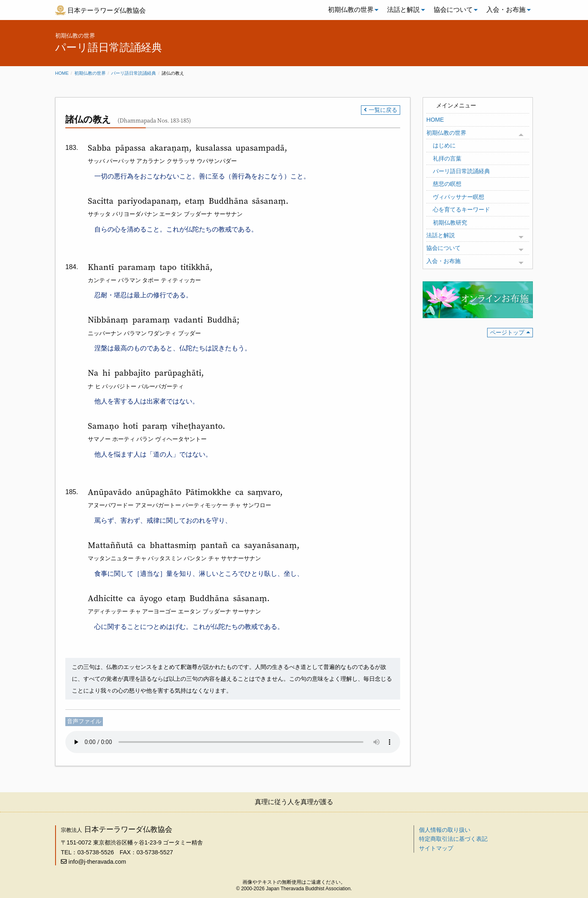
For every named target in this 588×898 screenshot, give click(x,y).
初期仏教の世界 (351, 10)
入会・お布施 (506, 10)
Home (62, 73)
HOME (435, 120)
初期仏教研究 (450, 223)
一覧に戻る (383, 110)
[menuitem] (351, 10)
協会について (453, 10)
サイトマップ (436, 848)
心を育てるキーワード (461, 209)
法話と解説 (403, 10)
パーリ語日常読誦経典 (134, 73)
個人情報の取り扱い (445, 830)
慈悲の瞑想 (447, 184)
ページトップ (507, 332)
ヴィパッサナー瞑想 (459, 197)
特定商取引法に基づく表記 (453, 839)
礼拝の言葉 (447, 158)
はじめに (444, 145)
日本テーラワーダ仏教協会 (107, 10)
